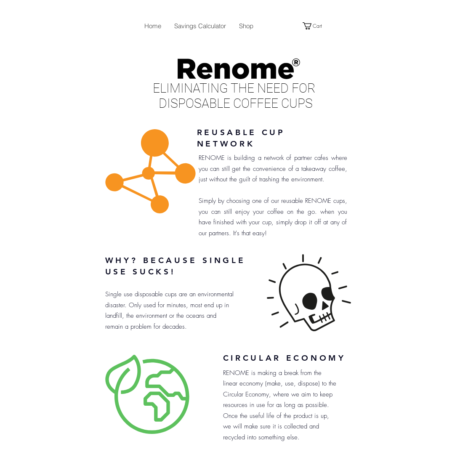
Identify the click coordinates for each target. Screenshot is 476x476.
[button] (316, 26)
